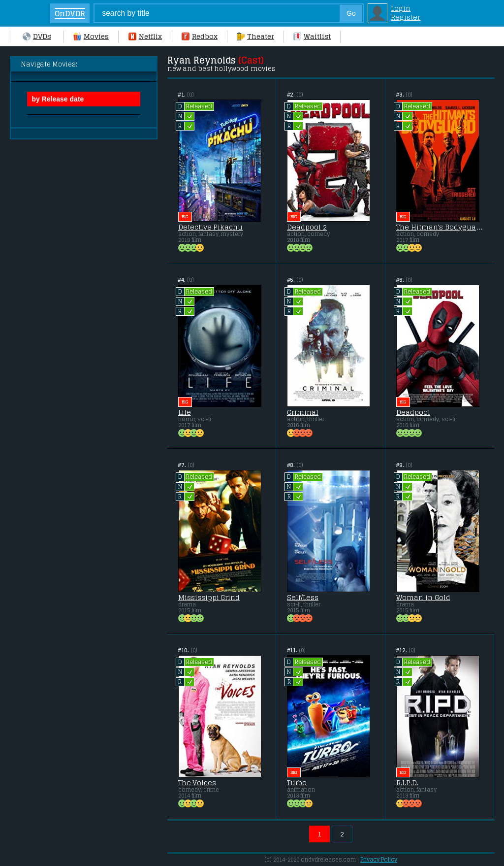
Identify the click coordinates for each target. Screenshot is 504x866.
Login (401, 8)
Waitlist (312, 36)
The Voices (197, 783)
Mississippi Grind (209, 598)
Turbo (297, 783)
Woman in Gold (423, 598)
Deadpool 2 (307, 227)
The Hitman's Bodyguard (440, 227)
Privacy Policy (379, 860)
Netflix (145, 36)
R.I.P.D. (407, 783)
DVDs (37, 36)
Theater (255, 36)
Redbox (200, 36)
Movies (91, 36)
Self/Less (303, 598)
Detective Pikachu (211, 227)
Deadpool (413, 412)
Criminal (303, 412)
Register (406, 17)
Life (185, 412)
